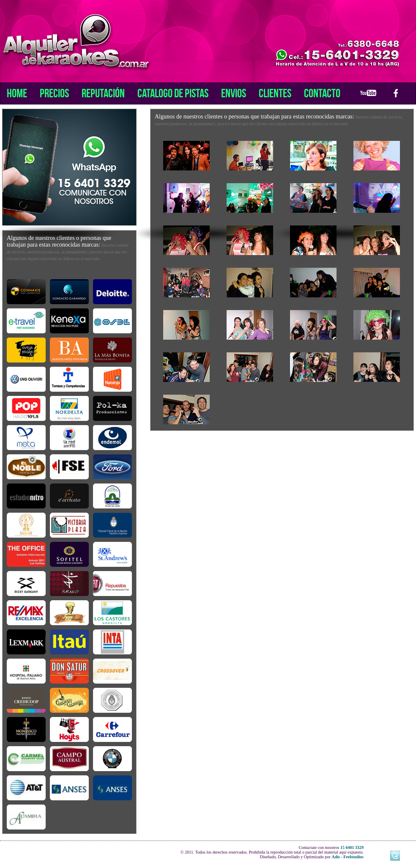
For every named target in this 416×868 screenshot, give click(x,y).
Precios (54, 93)
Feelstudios (353, 857)
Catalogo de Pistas (173, 93)
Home (17, 93)
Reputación (103, 93)
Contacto (322, 93)
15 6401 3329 (352, 847)
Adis (335, 857)
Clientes (275, 93)
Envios (234, 93)
